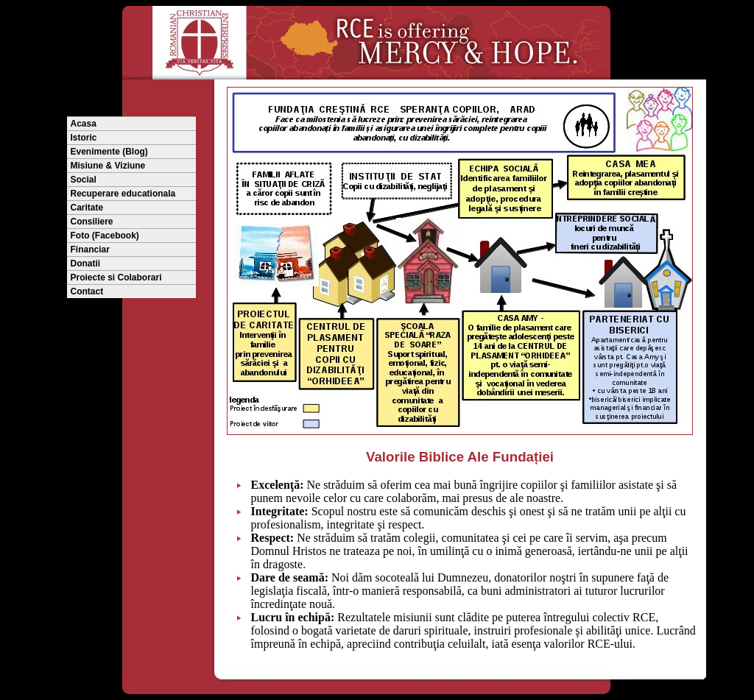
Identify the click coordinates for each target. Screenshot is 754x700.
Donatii (86, 264)
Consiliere (92, 222)
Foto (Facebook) (105, 236)
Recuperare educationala (123, 194)
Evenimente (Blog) (109, 152)
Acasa (84, 124)
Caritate (87, 208)
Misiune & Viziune (108, 166)
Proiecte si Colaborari (116, 277)
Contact (87, 291)
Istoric (84, 138)
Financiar (90, 250)
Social (84, 180)
